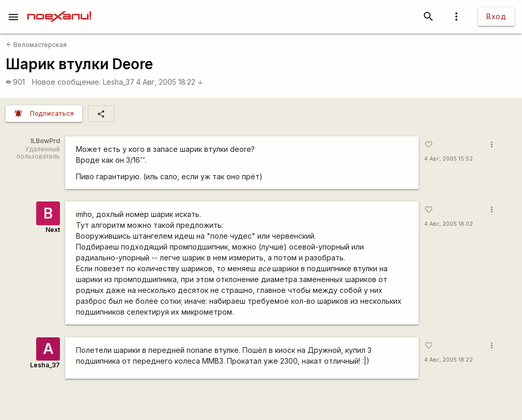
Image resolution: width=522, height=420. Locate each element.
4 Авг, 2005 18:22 (170, 82)
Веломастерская (36, 45)
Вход (496, 16)
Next (53, 230)
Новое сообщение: (66, 82)
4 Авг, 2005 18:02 (449, 224)
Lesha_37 (119, 82)
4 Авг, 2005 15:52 (449, 159)
